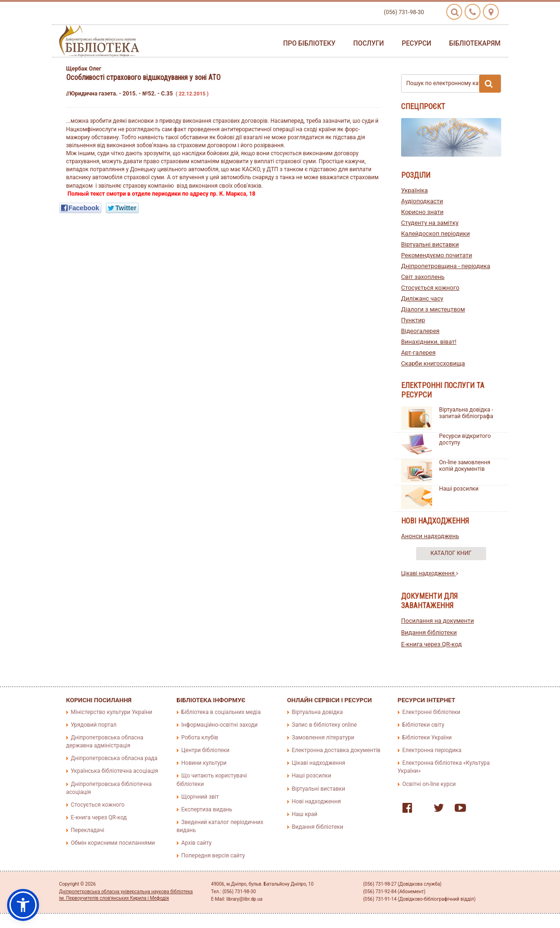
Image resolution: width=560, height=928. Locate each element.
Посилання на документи (438, 621)
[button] (23, 905)
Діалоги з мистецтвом (433, 309)
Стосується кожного (430, 288)
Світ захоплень (423, 277)
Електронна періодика (432, 750)
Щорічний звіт (200, 797)
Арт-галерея (418, 353)
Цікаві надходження (430, 573)
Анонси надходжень (430, 536)
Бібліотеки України (427, 738)
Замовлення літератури (323, 738)
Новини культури (204, 763)
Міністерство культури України (112, 712)
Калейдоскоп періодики (435, 234)
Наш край (305, 814)
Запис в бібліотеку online (324, 725)
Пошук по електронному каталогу (454, 84)
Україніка (414, 190)
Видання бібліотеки (429, 632)
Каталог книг (451, 553)
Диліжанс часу (422, 298)
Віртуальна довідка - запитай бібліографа (466, 413)
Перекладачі (88, 830)
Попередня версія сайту (213, 856)
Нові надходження (316, 801)
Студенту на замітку (430, 223)
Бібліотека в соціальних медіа (221, 712)
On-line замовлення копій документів (465, 466)
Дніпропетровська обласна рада (114, 758)
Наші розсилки (459, 489)
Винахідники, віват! (429, 342)
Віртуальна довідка (318, 712)
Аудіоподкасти (422, 201)
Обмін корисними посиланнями (113, 843)
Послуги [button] (368, 43)
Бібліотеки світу (423, 725)
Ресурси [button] (416, 43)
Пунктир (413, 320)
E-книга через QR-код (431, 644)
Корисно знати (422, 212)
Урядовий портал (94, 725)
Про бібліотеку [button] (309, 43)
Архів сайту (197, 843)
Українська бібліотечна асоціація (115, 771)
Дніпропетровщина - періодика (446, 266)
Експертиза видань (207, 809)
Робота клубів (200, 738)
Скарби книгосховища (433, 363)
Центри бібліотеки (205, 750)
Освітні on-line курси (429, 784)
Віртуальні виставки (430, 244)
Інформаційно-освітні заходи (220, 725)
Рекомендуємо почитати (437, 255)
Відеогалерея (420, 331)
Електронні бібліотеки (432, 712)
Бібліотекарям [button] (475, 43)
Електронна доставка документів (336, 750)
